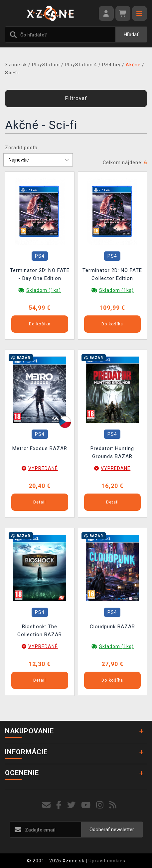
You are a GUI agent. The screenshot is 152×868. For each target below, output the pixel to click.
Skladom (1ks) (44, 290)
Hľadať (131, 34)
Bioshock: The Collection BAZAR (40, 631)
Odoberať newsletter (112, 830)
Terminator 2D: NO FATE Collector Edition (112, 274)
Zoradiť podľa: (22, 148)
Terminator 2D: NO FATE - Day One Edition (40, 274)
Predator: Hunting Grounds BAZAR (112, 452)
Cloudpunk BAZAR (112, 627)
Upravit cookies (107, 861)
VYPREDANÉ (43, 468)
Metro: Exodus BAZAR (40, 448)
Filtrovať (76, 98)
